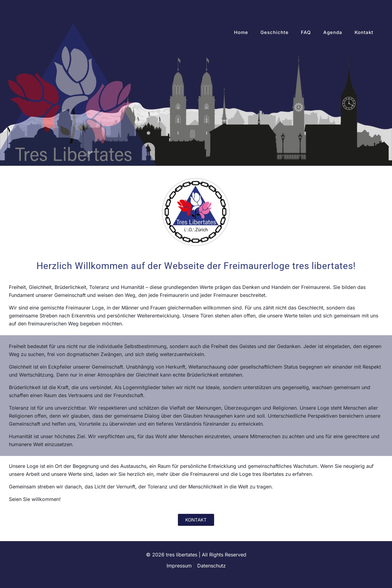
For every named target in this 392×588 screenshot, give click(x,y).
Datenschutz (211, 566)
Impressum (179, 566)
